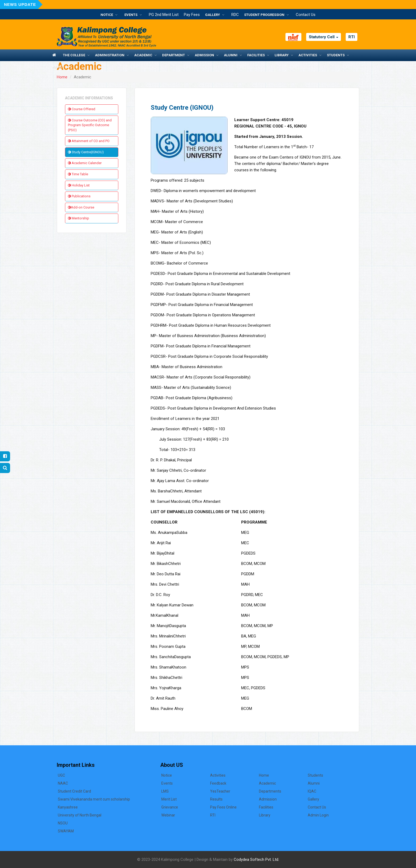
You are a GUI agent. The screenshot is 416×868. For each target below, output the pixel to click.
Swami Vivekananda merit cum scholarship (94, 799)
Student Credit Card (74, 791)
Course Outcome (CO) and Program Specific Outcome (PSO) (90, 125)
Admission (204, 55)
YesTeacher (220, 791)
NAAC (57, 67)
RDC (235, 15)
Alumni (231, 55)
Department (174, 55)
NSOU (63, 823)
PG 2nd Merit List (164, 15)
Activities (308, 55)
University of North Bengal (80, 815)
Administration (110, 55)
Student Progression (264, 15)
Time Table (78, 174)
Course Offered (82, 109)
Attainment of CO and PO (89, 141)
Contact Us (306, 15)
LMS (165, 791)
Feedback (218, 783)
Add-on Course (81, 207)
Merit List (169, 799)
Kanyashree (68, 807)
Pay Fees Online (223, 807)
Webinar (168, 815)
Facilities (256, 55)
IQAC (312, 791)
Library (282, 55)
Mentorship (79, 218)
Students (336, 55)
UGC (61, 775)
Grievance (170, 807)
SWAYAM (66, 831)
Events (131, 15)
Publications (79, 196)
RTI (352, 37)
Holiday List (79, 185)
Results (216, 799)
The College (74, 55)
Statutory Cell (324, 37)
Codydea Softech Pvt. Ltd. (256, 860)
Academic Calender (85, 163)
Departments (270, 791)
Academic (143, 55)
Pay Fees (192, 15)
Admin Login (318, 815)
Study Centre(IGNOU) (86, 152)
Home (62, 77)
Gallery (213, 15)
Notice (107, 15)
